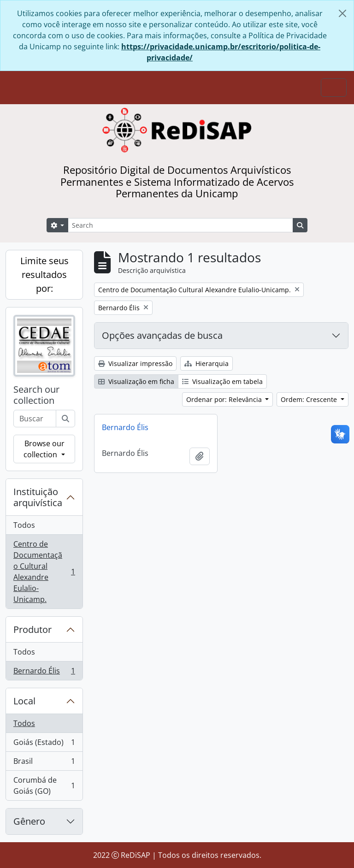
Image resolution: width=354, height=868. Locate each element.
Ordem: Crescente (310, 399)
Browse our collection (44, 449)
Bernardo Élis (44, 673)
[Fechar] (342, 13)
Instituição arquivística (38, 497)
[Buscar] (65, 419)
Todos (24, 525)
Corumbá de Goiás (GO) (44, 785)
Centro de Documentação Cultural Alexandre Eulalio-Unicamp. (44, 572)
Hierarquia (206, 363)
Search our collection (36, 395)
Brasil (44, 763)
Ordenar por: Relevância (225, 399)
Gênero (29, 821)
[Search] (180, 225)
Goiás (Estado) (44, 744)
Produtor (32, 629)
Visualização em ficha (136, 381)
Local (24, 701)
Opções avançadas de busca (162, 335)
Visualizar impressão (135, 363)
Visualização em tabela (222, 381)
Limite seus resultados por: (44, 275)
